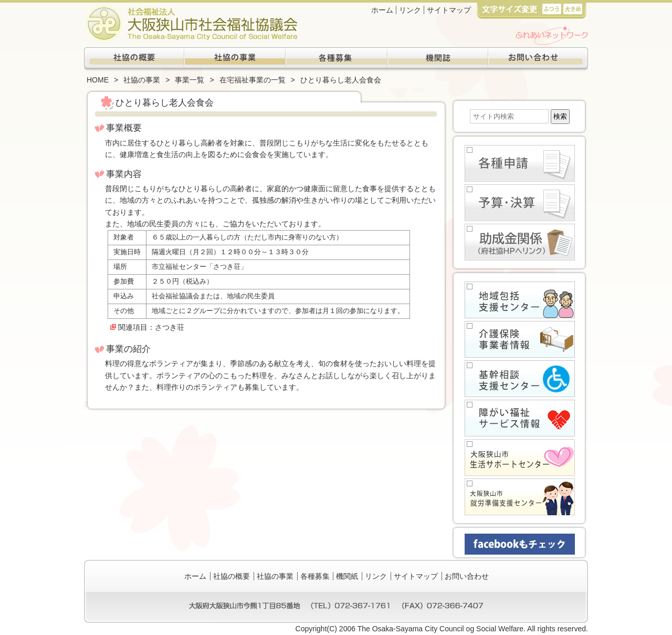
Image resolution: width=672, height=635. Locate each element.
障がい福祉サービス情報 (520, 418)
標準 (552, 9)
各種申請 (520, 163)
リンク (410, 10)
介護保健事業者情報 (520, 339)
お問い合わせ (538, 59)
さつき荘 (170, 327)
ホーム (382, 10)
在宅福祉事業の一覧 (253, 80)
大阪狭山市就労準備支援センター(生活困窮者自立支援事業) (520, 497)
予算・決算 (520, 203)
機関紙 (437, 59)
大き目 (573, 9)
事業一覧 (190, 80)
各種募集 (336, 59)
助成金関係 (520, 242)
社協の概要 (134, 59)
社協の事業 (235, 59)
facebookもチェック (520, 544)
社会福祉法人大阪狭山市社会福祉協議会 (191, 24)
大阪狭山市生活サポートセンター (520, 457)
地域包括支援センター (520, 300)
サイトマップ (449, 10)
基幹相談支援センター (520, 379)
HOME (98, 80)
